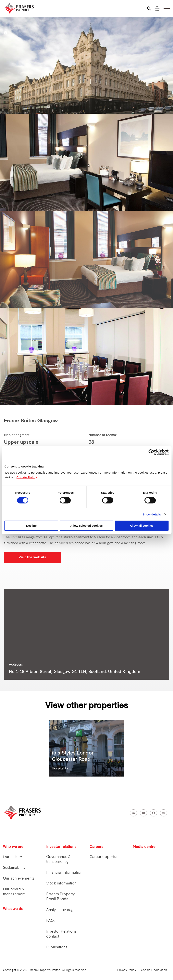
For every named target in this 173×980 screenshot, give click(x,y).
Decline (31, 526)
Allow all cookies (142, 526)
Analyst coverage (61, 910)
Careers (96, 847)
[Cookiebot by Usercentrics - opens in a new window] (151, 452)
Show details (152, 514)
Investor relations (61, 847)
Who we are (13, 847)
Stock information (61, 884)
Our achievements (19, 879)
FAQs (51, 921)
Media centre (144, 847)
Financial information (64, 873)
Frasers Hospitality (6, 32)
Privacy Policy (127, 970)
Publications (57, 947)
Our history (12, 857)
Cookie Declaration (154, 970)
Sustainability (14, 868)
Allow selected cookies (86, 526)
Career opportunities (107, 857)
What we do (13, 909)
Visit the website (32, 558)
